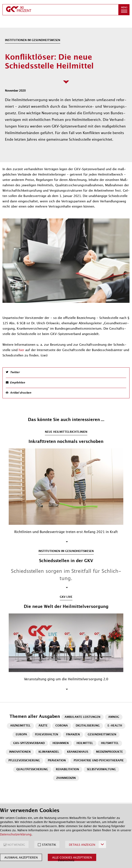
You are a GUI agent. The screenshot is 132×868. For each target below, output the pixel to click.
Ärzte (43, 726)
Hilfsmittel (110, 743)
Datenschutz (66, 860)
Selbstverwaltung (101, 770)
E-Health (115, 726)
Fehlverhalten (47, 735)
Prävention (57, 761)
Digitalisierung (88, 726)
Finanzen (73, 735)
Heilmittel (85, 743)
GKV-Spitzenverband (29, 743)
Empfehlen (17, 383)
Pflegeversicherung (24, 761)
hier (22, 350)
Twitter (15, 372)
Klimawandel (49, 752)
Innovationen (20, 752)
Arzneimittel (20, 726)
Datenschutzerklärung (16, 834)
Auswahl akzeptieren (21, 857)
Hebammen (61, 743)
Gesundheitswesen (102, 735)
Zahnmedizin (66, 778)
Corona (62, 726)
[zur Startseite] (61, 10)
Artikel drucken (21, 393)
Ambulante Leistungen (82, 717)
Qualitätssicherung (32, 770)
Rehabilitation (67, 770)
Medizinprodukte (109, 752)
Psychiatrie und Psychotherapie (99, 761)
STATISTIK (49, 845)
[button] (124, 10)
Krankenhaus (78, 752)
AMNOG (114, 717)
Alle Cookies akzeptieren (72, 857)
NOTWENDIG (16, 845)
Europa (21, 735)
